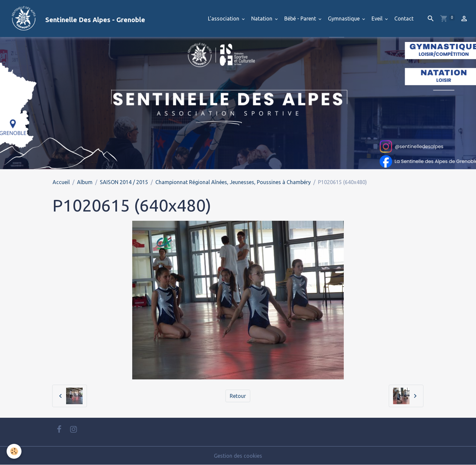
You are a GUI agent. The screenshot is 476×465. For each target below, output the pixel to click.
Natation (262, 19)
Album (85, 182)
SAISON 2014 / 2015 (124, 182)
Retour (238, 396)
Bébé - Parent (301, 19)
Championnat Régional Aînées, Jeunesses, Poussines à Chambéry (233, 182)
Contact (404, 19)
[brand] (75, 19)
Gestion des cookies (238, 456)
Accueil (61, 182)
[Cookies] (14, 451)
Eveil (378, 19)
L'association (224, 19)
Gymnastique (344, 19)
